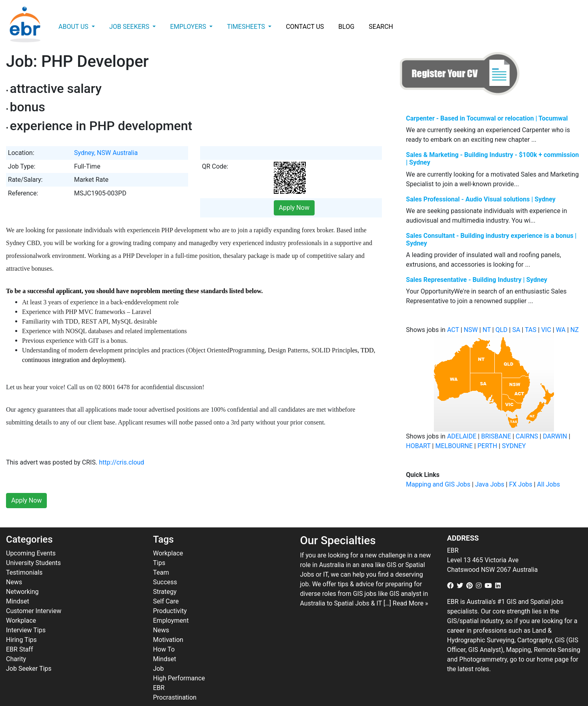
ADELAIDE (462, 436)
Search (381, 27)
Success (165, 564)
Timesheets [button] (247, 27)
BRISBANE (496, 436)
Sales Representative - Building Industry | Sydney (477, 280)
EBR (159, 670)
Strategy (165, 574)
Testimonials (24, 555)
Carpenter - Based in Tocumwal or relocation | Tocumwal (487, 118)
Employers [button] (189, 27)
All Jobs (549, 484)
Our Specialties (338, 523)
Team (161, 555)
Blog (346, 27)
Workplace (21, 603)
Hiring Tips (21, 622)
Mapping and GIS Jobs (438, 484)
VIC (546, 330)
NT (486, 330)
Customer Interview (34, 593)
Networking (22, 574)
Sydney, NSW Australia (106, 153)
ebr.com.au (191, 698)
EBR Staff (19, 632)
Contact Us (305, 27)
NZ (575, 330)
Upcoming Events (31, 536)
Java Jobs (490, 484)
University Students (33, 545)
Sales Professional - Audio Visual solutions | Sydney (481, 199)
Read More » (410, 586)
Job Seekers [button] (130, 27)
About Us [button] (74, 27)
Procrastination (175, 680)
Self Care (166, 584)
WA (561, 330)
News (14, 564)
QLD (502, 330)
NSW (471, 330)
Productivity (170, 593)
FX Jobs (521, 484)
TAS (531, 330)
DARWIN (555, 436)
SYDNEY (514, 446)
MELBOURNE (454, 446)
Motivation (168, 622)
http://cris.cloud (121, 445)
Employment (171, 603)
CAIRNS (527, 436)
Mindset (18, 584)
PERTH (487, 446)
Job (158, 651)
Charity (16, 641)
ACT (453, 330)
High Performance (179, 661)
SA (516, 330)
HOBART (418, 446)
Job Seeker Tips (29, 651)
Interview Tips (26, 612)
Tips (159, 545)
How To (164, 632)
